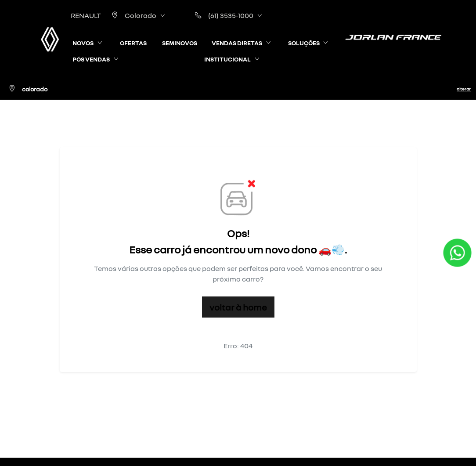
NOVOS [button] (83, 43)
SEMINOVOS (180, 43)
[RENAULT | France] (50, 39)
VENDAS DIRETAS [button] (237, 43)
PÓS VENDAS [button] (91, 59)
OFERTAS (133, 43)
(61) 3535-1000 (222, 15)
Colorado (132, 15)
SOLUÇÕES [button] (304, 43)
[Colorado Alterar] (238, 89)
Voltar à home (238, 307)
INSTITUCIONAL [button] (227, 59)
